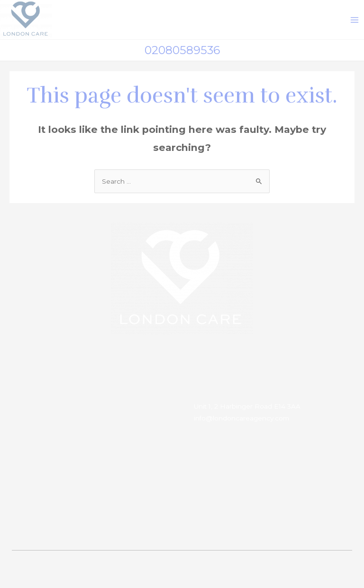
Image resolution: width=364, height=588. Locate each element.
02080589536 (182, 50)
